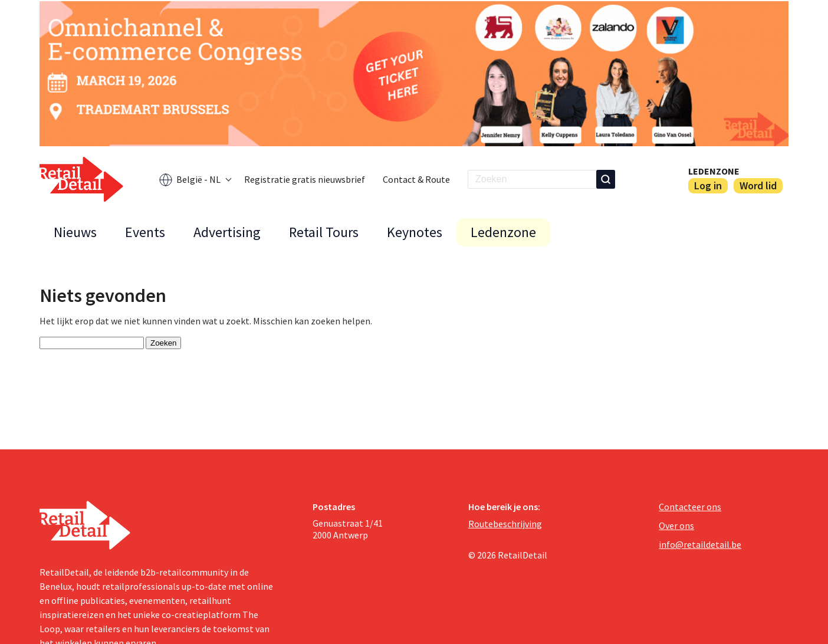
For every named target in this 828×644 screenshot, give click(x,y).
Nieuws (75, 232)
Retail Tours (324, 232)
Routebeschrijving (505, 524)
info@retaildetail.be (700, 544)
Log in (708, 185)
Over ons (676, 525)
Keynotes (415, 232)
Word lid (758, 185)
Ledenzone (714, 171)
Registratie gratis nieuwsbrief (305, 179)
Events (145, 232)
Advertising (227, 232)
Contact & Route (416, 179)
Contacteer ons (690, 507)
